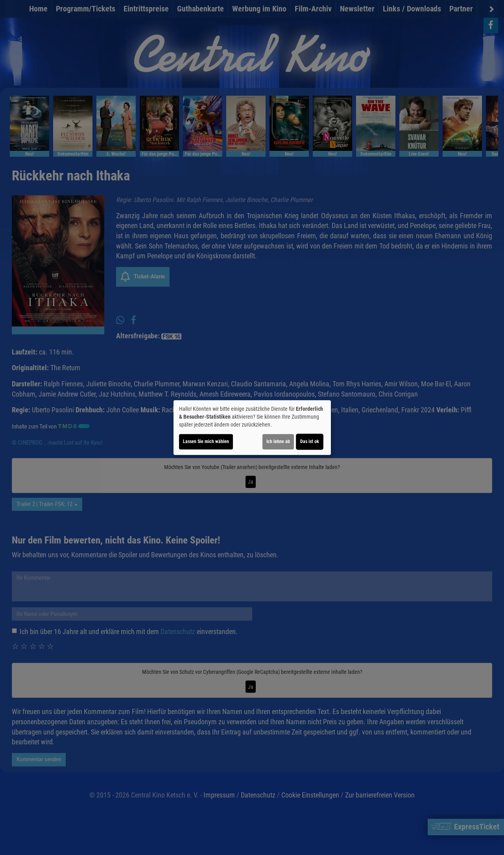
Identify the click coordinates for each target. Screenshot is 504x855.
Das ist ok (310, 441)
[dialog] (252, 428)
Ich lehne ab (278, 441)
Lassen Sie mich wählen (206, 441)
